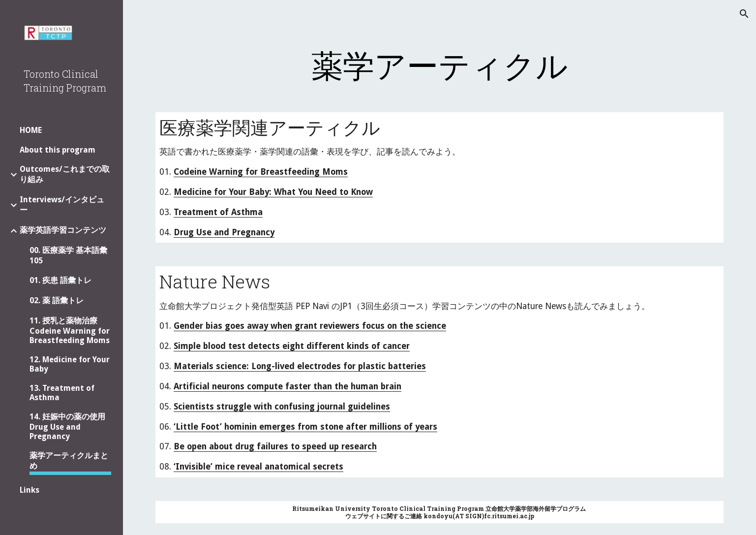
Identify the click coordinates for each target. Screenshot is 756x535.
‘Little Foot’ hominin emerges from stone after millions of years (305, 427)
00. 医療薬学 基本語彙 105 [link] (68, 255)
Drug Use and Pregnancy (224, 232)
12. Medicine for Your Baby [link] (70, 364)
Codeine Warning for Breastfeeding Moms (261, 172)
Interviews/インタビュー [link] (62, 205)
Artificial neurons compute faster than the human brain (287, 386)
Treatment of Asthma (218, 212)
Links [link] (30, 490)
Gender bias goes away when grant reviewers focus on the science (310, 326)
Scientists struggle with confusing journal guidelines (282, 407)
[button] (744, 14)
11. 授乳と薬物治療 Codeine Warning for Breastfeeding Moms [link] (70, 330)
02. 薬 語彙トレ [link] (57, 300)
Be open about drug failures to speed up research (275, 446)
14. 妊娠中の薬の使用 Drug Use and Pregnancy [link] (67, 426)
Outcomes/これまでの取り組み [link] (65, 174)
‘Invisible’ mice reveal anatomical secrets (258, 467)
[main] (439, 65)
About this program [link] (58, 150)
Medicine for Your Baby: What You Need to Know (273, 192)
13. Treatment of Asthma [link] (62, 393)
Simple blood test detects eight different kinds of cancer (292, 346)
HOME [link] (31, 130)
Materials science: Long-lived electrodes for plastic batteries (300, 366)
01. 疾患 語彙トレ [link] (60, 280)
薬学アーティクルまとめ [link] (69, 461)
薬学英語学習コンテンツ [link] (63, 230)
